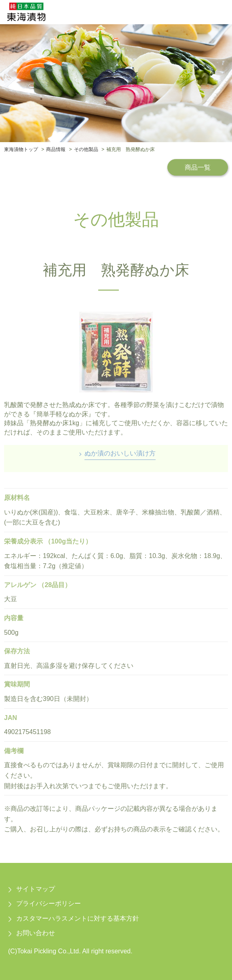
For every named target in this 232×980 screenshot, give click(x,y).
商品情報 (56, 149)
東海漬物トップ (21, 149)
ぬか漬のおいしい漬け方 (120, 453)
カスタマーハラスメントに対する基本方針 (78, 918)
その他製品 (86, 149)
